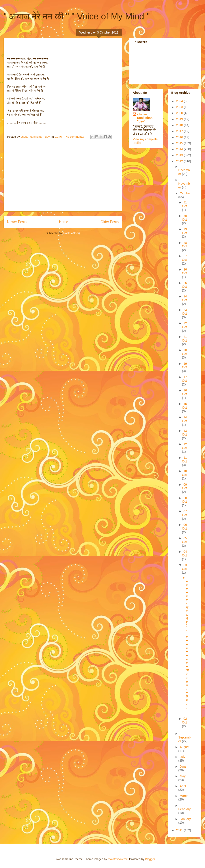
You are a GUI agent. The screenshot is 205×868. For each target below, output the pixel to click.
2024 (180, 101)
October (185, 193)
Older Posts (110, 222)
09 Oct (184, 486)
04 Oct (184, 553)
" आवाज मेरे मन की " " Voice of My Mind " (77, 16)
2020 (180, 113)
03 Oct (184, 567)
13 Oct (184, 433)
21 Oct (184, 339)
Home (64, 222)
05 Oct (184, 540)
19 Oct (184, 365)
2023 (180, 107)
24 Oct (184, 298)
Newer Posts (17, 222)
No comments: (75, 137)
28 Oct (184, 245)
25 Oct (184, 285)
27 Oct (184, 258)
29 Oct (184, 231)
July (182, 757)
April (183, 786)
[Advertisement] (63, 177)
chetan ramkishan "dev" (145, 118)
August (184, 747)
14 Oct (184, 419)
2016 (180, 137)
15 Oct (184, 406)
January (185, 819)
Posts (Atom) (72, 233)
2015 (180, 143)
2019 (180, 119)
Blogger (150, 859)
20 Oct (184, 352)
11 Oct (184, 459)
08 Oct (184, 500)
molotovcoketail (118, 859)
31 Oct (184, 204)
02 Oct (184, 721)
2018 (180, 125)
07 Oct (184, 513)
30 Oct (184, 218)
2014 (180, 149)
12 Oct (184, 446)
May (183, 776)
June (183, 767)
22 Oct (184, 325)
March (184, 796)
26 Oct (184, 271)
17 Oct (184, 379)
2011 (180, 830)
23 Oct (184, 312)
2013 (180, 155)
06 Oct (184, 527)
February (184, 809)
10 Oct (184, 473)
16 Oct (184, 392)
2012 (180, 161)
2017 (180, 131)
